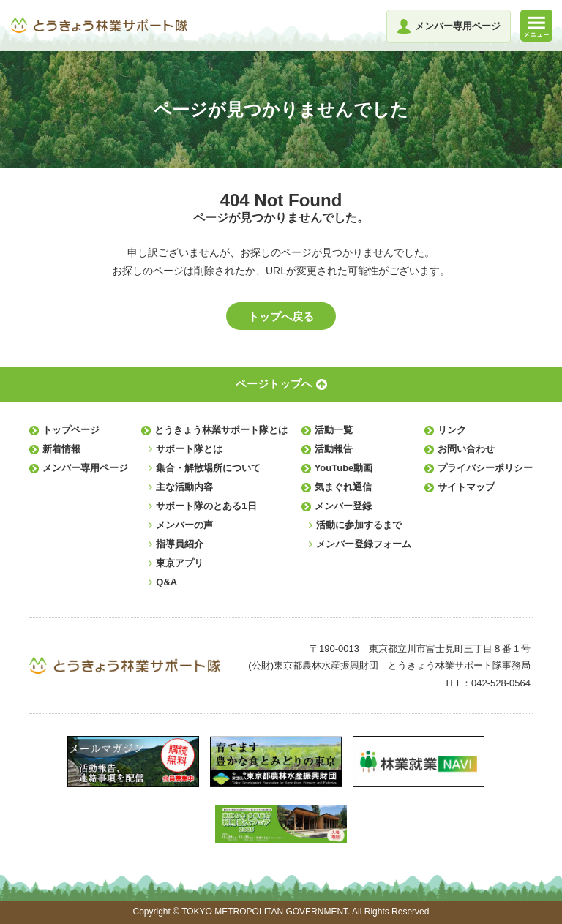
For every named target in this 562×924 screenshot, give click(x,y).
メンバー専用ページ (85, 468)
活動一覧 (334, 430)
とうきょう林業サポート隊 (99, 25)
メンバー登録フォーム (364, 544)
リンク (452, 430)
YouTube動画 (344, 468)
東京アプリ (180, 563)
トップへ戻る (281, 316)
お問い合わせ (466, 449)
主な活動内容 (184, 487)
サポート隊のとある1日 (206, 506)
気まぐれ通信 (343, 487)
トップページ (71, 430)
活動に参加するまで (359, 525)
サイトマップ (466, 487)
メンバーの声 (184, 525)
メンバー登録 (343, 506)
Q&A (166, 582)
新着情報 (61, 449)
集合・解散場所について (208, 468)
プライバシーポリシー (485, 468)
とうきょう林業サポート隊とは (221, 430)
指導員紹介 (180, 544)
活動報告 (334, 449)
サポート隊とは (189, 449)
